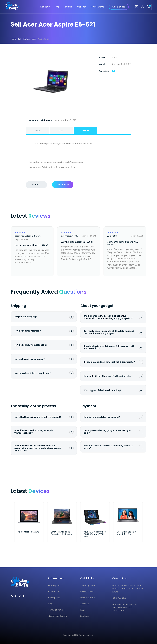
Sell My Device (87, 592)
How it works (98, 7)
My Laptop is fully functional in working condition (78, 167)
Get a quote (119, 7)
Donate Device (88, 598)
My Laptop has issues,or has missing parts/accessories (78, 162)
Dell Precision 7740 (69, 236)
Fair (61, 131)
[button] (146, 522)
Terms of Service (56, 610)
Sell (20, 39)
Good (86, 130)
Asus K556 (112, 236)
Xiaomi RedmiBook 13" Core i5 (28, 236)
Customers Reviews (58, 616)
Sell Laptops (54, 598)
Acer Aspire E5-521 (66, 120)
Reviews (68, 7)
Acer (34, 39)
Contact (82, 7)
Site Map (85, 616)
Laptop (26, 39)
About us (45, 7)
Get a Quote (54, 586)
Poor (37, 131)
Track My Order (88, 586)
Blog (50, 604)
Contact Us (54, 592)
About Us (85, 604)
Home (13, 39)
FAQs (83, 610)
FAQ (57, 7)
